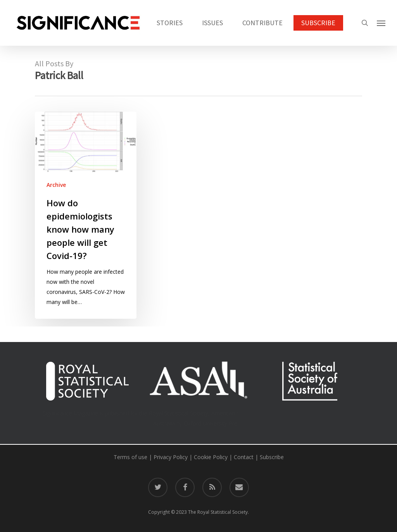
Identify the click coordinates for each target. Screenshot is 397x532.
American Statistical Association (251, 413)
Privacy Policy (171, 457)
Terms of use (130, 457)
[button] (381, 23)
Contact (244, 457)
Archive (56, 185)
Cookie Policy (211, 457)
